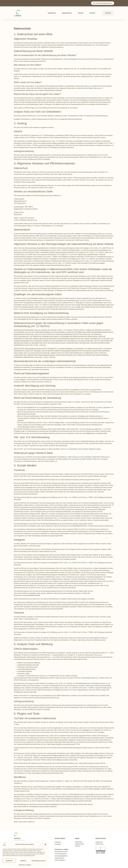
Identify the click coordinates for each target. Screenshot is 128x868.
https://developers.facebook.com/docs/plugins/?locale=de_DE (81, 480)
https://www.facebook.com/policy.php (102, 526)
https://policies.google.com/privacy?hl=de (92, 763)
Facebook (58, 844)
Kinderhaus (52, 13)
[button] (45, 844)
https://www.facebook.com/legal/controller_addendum (31, 514)
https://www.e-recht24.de (27, 822)
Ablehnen (23, 861)
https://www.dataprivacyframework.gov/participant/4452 (46, 536)
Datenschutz (22, 865)
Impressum (28, 865)
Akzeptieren (9, 861)
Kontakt (92, 13)
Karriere (81, 13)
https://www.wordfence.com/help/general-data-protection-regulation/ (35, 807)
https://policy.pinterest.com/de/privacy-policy (92, 640)
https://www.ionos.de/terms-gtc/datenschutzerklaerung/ (42, 698)
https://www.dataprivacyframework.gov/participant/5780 (46, 773)
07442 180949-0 (60, 860)
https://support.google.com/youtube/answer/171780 (63, 744)
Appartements (67, 13)
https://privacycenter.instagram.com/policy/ (67, 593)
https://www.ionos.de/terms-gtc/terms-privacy (91, 138)
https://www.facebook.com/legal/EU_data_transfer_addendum (34, 526)
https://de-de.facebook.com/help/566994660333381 (70, 526)
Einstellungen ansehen (38, 861)
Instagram (58, 842)
